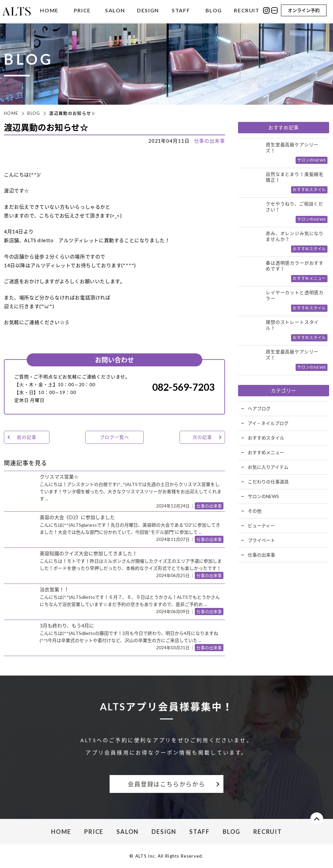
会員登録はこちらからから (166, 784)
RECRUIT (246, 11)
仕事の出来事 (210, 141)
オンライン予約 (304, 11)
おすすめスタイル (266, 438)
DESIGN (148, 11)
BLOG (214, 11)
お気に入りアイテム (268, 467)
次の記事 (202, 437)
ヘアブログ (259, 408)
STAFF (181, 11)
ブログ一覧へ (114, 437)
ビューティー (261, 526)
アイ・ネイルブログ (268, 423)
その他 (255, 511)
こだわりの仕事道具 (268, 482)
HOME (49, 11)
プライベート (261, 540)
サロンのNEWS (263, 496)
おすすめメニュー (266, 452)
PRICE (82, 11)
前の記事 (27, 437)
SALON (115, 11)
